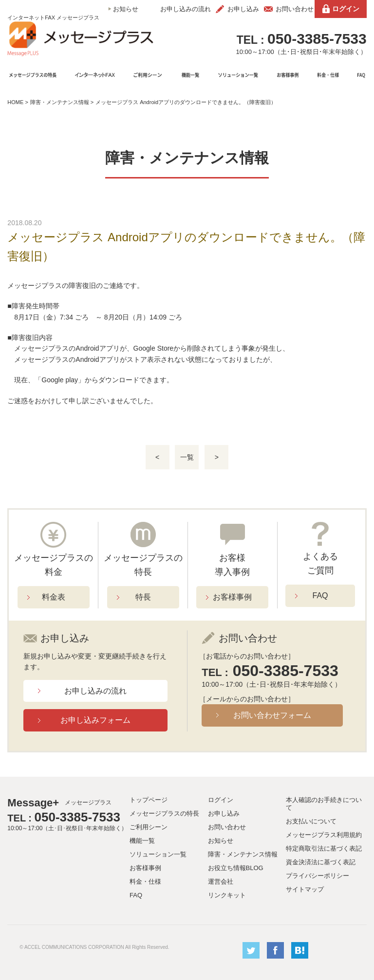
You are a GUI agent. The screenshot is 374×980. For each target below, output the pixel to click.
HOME (15, 102)
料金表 (54, 597)
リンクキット (227, 895)
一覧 (187, 457)
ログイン (346, 9)
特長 (143, 597)
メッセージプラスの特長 (164, 813)
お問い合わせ (295, 9)
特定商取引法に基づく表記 (324, 848)
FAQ (320, 596)
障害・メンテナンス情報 (60, 102)
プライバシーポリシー (318, 876)
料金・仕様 (145, 882)
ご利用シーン (149, 827)
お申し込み (243, 9)
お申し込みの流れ (186, 9)
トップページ (149, 800)
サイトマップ (305, 889)
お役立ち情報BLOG (236, 868)
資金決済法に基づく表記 (321, 862)
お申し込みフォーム (95, 720)
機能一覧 (142, 841)
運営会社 (221, 882)
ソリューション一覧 (158, 854)
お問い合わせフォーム (272, 715)
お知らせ (126, 9)
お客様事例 (232, 597)
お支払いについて (311, 821)
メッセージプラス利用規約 (324, 835)
